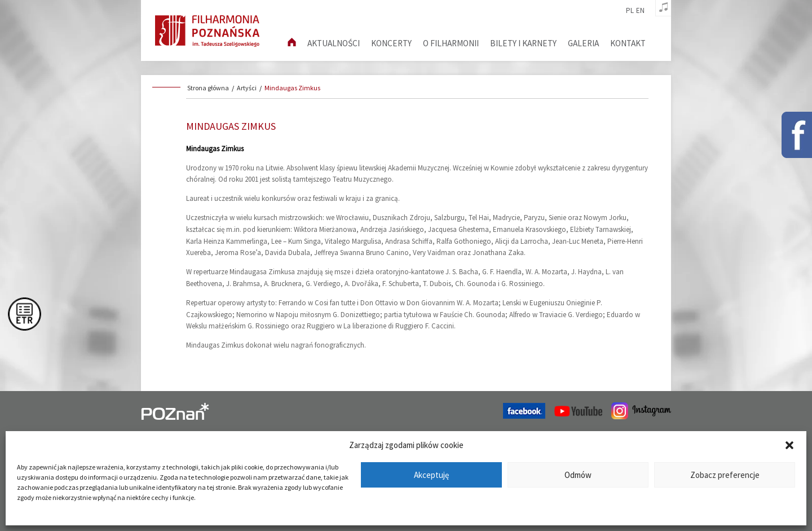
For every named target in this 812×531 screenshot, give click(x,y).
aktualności (334, 43)
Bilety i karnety (523, 43)
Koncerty (391, 43)
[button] (789, 445)
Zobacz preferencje (725, 475)
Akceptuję (431, 475)
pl (630, 11)
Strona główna (208, 88)
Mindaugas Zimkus (292, 88)
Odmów (578, 475)
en (640, 11)
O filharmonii (451, 43)
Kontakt (628, 43)
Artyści (247, 88)
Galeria (583, 43)
